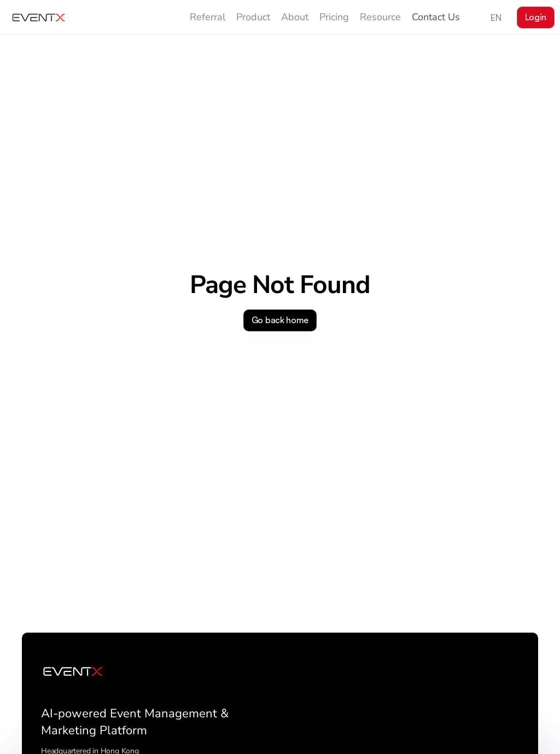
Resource (380, 17)
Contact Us (436, 17)
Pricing (334, 17)
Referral (208, 17)
